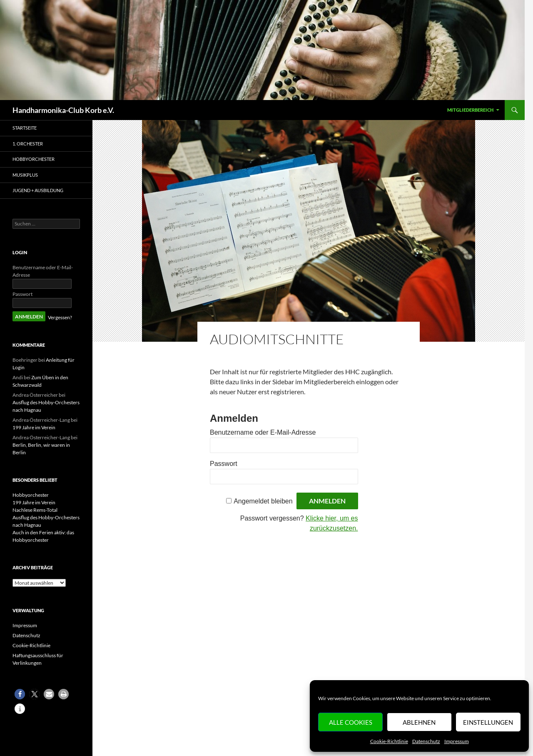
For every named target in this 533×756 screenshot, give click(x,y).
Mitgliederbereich (470, 110)
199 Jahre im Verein (34, 427)
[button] (20, 694)
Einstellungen (488, 722)
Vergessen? (60, 317)
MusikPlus (25, 175)
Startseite (25, 128)
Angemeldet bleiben (263, 501)
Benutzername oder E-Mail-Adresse (263, 432)
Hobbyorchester (34, 159)
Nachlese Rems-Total (35, 510)
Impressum (457, 741)
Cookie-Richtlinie (389, 741)
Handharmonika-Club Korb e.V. (63, 110)
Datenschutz (426, 741)
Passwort (224, 464)
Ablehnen (419, 722)
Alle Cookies (351, 722)
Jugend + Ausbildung (38, 190)
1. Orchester (28, 144)
